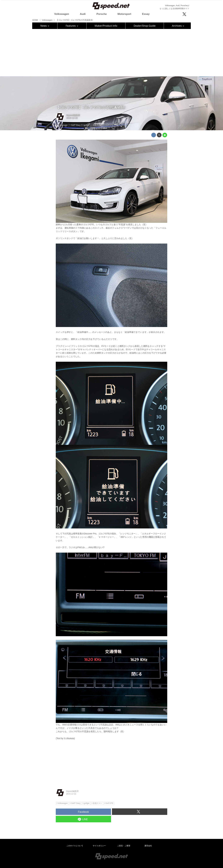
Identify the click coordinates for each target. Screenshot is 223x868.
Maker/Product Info (106, 26)
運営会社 (148, 846)
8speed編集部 (73, 115)
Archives (178, 26)
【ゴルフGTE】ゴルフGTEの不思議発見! (91, 107)
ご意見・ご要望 (124, 846)
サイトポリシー (99, 846)
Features (72, 26)
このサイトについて (75, 846)
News (45, 26)
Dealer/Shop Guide (145, 26)
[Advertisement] (111, 52)
